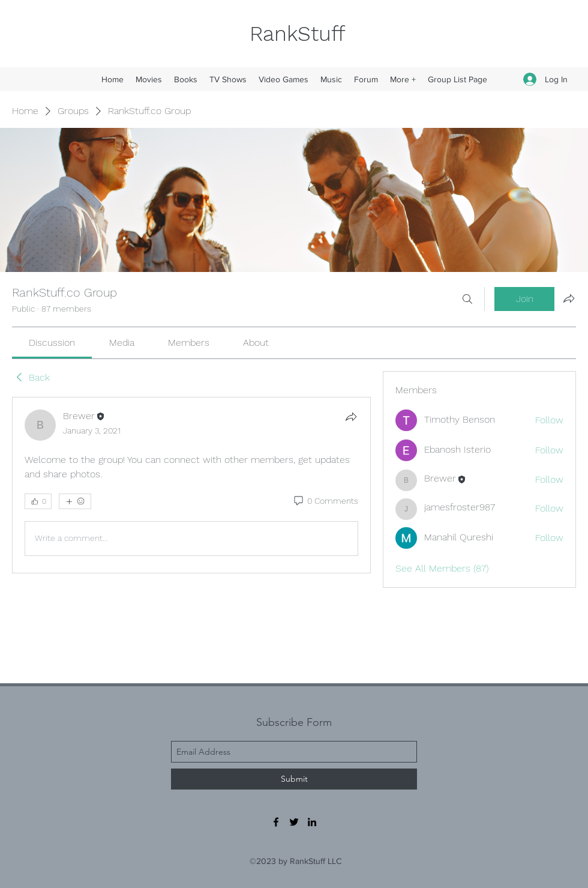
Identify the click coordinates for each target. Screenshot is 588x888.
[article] (191, 485)
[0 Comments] (325, 501)
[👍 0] (38, 501)
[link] (52, 343)
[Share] (351, 417)
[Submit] (294, 779)
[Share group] (569, 298)
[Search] (467, 299)
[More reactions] (75, 501)
